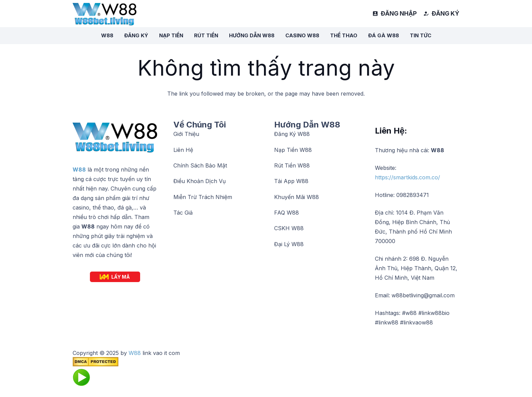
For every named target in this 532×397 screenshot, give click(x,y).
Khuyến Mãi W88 (297, 197)
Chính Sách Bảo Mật (200, 165)
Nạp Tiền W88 (293, 150)
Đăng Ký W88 (292, 134)
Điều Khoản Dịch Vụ (199, 181)
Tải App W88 (291, 181)
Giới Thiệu (186, 134)
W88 (79, 170)
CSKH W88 (289, 228)
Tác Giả (183, 213)
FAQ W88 (287, 213)
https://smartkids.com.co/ (407, 177)
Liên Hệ (183, 150)
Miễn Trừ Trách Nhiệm (203, 197)
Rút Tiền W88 (292, 165)
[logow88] (104, 14)
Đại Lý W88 (289, 244)
